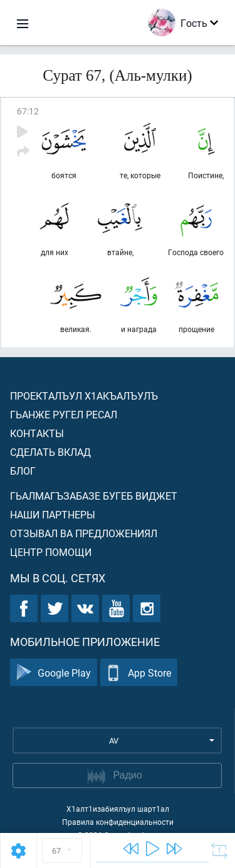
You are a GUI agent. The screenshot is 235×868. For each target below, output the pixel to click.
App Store (139, 673)
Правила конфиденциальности (118, 822)
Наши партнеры (53, 514)
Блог (23, 471)
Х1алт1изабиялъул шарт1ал (118, 809)
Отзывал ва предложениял (84, 533)
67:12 (28, 111)
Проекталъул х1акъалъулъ (84, 396)
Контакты (37, 433)
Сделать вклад (50, 452)
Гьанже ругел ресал (64, 414)
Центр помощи (51, 552)
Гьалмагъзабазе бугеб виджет (94, 496)
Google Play (54, 673)
